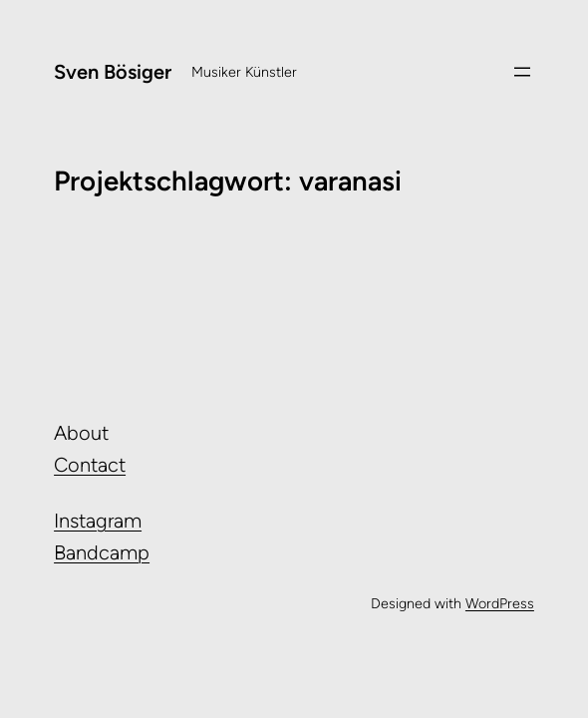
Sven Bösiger (113, 72)
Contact (90, 465)
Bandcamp (102, 552)
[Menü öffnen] (522, 72)
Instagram (98, 521)
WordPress (500, 603)
